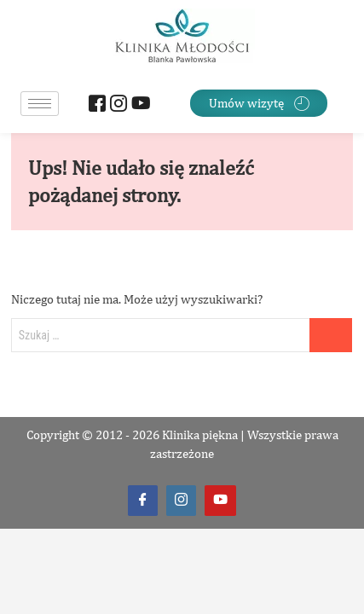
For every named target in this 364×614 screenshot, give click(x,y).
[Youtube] (138, 105)
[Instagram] (116, 105)
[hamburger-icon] (40, 104)
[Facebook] (95, 105)
